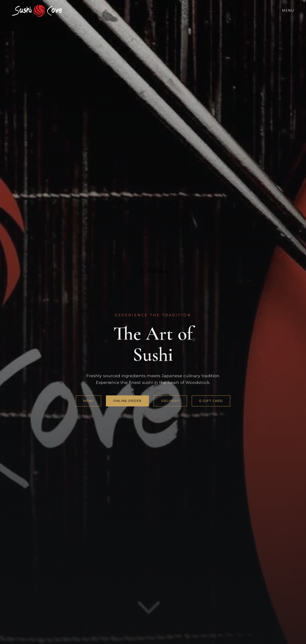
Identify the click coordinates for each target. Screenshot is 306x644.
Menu (288, 11)
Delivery (170, 401)
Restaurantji (150, 282)
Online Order (127, 401)
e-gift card (211, 401)
